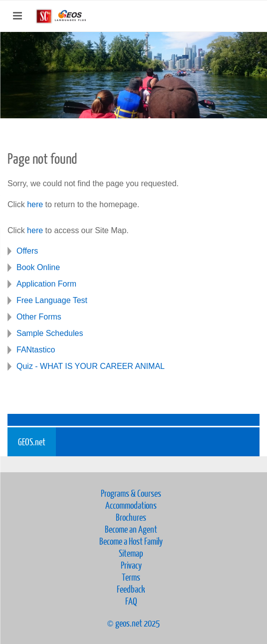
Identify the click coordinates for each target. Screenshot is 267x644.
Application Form (46, 284)
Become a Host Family (131, 541)
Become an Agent (131, 529)
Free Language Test (52, 300)
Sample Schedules (50, 333)
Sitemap (131, 553)
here (35, 204)
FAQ (131, 601)
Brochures (131, 517)
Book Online (38, 267)
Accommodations (131, 505)
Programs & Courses (131, 493)
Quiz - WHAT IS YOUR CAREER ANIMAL (91, 366)
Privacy (131, 565)
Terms (131, 577)
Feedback (131, 589)
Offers (27, 251)
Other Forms (39, 317)
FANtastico (36, 350)
